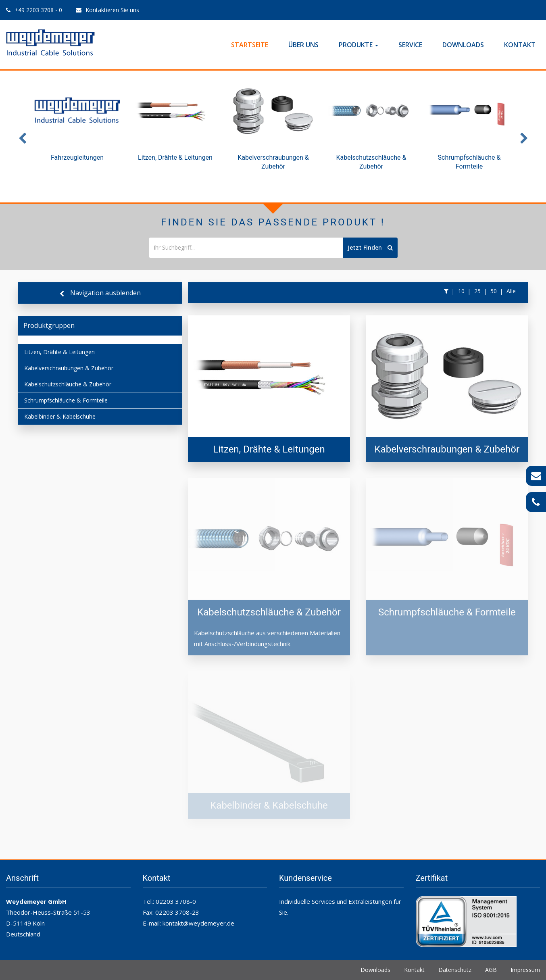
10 (461, 291)
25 (477, 291)
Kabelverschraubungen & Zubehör (69, 368)
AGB (491, 970)
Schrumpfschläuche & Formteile (66, 400)
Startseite (250, 45)
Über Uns (303, 45)
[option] (77, 127)
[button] (446, 291)
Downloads (463, 45)
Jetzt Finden (370, 247)
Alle (511, 291)
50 (494, 291)
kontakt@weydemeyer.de (198, 923)
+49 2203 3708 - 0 (38, 10)
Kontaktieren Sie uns (112, 10)
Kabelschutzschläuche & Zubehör (68, 384)
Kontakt (520, 45)
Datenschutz (455, 970)
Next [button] (524, 137)
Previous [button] (22, 137)
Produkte (358, 45)
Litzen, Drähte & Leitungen (59, 352)
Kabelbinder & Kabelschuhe (60, 416)
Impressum (525, 970)
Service (410, 45)
